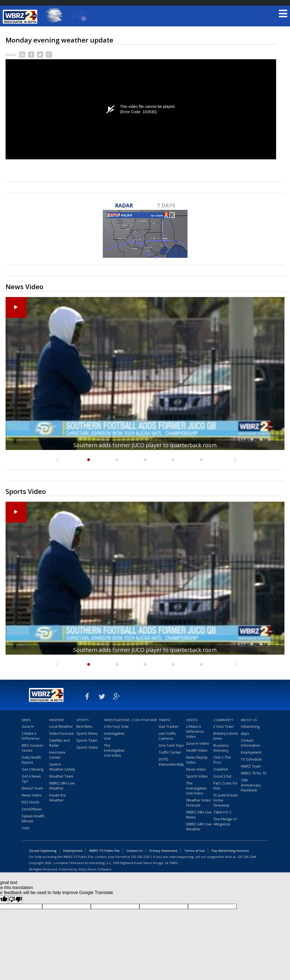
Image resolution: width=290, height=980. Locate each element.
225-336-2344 (247, 857)
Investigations (117, 720)
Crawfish (221, 769)
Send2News (32, 809)
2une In (28, 726)
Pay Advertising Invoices (230, 851)
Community (223, 720)
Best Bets (84, 726)
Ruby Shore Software (95, 869)
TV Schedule (251, 759)
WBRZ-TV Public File (104, 851)
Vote (26, 828)
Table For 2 (222, 812)
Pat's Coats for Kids (225, 786)
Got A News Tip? (31, 779)
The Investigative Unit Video (114, 750)
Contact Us (135, 851)
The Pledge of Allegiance (225, 821)
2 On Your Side (116, 726)
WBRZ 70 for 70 (253, 773)
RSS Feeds (31, 802)
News (26, 720)
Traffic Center (170, 752)
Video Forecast (62, 733)
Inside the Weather (57, 798)
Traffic (165, 720)
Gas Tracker (169, 726)
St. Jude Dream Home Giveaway (226, 800)
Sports (83, 720)
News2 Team (32, 788)
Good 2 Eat (222, 776)
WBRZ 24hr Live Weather (62, 786)
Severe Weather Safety (62, 767)
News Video (32, 795)
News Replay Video (197, 760)
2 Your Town (224, 726)
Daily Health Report (31, 760)
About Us (249, 720)
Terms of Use (195, 851)
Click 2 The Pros (222, 760)
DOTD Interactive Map (171, 762)
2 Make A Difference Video (195, 731)
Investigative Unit (114, 736)
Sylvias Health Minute (33, 818)
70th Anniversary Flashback (251, 785)
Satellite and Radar (59, 743)
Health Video (197, 750)
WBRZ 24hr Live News (199, 815)
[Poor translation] (15, 899)
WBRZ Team (251, 766)
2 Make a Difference (31, 736)
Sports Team (87, 740)
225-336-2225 (140, 857)
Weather (56, 720)
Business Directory (221, 748)
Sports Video (87, 747)
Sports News (87, 733)
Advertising (250, 726)
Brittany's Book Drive (226, 736)
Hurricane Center (57, 755)
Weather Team (61, 776)
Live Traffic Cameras (167, 736)
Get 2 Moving (32, 769)
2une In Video (198, 743)
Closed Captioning (43, 851)
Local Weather (61, 726)
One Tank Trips (171, 745)
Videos (192, 720)
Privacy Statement (163, 851)
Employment (251, 752)
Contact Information (251, 743)
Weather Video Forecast (199, 803)
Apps (245, 733)
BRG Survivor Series (32, 748)
